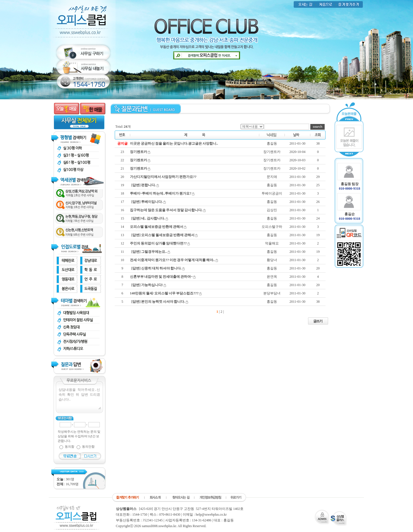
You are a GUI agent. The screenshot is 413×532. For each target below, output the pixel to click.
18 (122, 193)
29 (318, 177)
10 (122, 260)
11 (122, 252)
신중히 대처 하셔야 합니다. (161, 268)
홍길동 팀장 (350, 184)
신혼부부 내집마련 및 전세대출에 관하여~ (161, 277)
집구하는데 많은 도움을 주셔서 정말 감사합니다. (166, 210)
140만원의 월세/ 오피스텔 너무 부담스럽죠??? (164, 293)
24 (318, 218)
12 (122, 243)
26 (318, 202)
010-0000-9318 (350, 189)
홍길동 (272, 143)
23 (122, 152)
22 (122, 160)
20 (122, 177)
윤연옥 (272, 277)
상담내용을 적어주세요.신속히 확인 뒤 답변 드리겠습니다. (79, 398)
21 (122, 168)
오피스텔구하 (272, 227)
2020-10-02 (297, 168)
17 (122, 202)
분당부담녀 (272, 293)
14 (122, 227)
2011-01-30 (297, 143)
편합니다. (148, 185)
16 (122, 210)
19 (122, 185)
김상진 (272, 210)
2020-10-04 (297, 152)
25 (318, 185)
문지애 (272, 177)
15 (122, 218)
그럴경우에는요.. (154, 252)
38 (318, 143)
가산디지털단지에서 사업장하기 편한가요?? (163, 177)
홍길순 (350, 214)
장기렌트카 (139, 152)
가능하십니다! (152, 285)
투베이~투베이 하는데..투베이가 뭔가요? (161, 193)
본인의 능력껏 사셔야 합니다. (163, 302)
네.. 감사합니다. (153, 218)
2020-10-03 (297, 160)
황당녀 (272, 260)
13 (122, 235)
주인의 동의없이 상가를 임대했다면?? (158, 243)
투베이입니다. (152, 202)
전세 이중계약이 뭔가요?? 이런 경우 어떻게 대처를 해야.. (172, 260)
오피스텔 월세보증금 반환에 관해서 (157, 227)
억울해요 (272, 243)
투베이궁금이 (272, 193)
